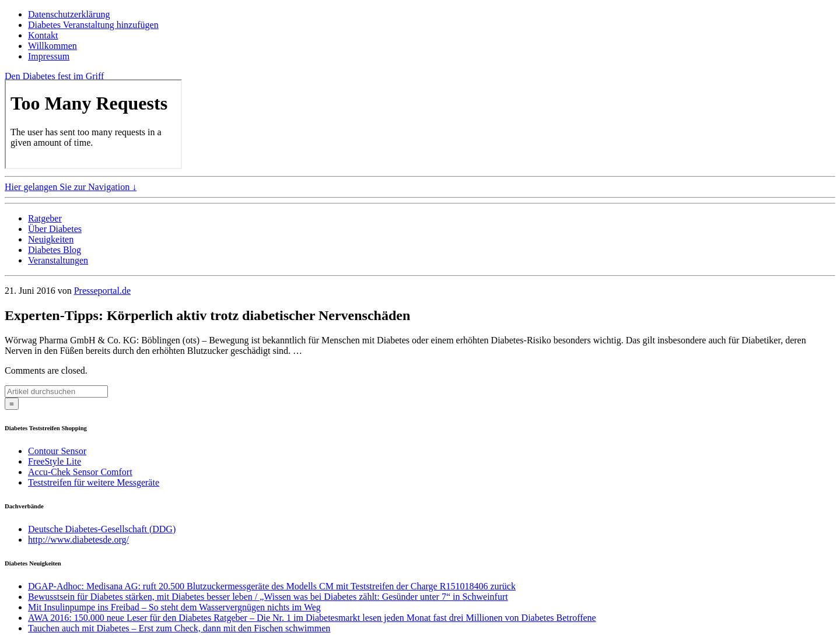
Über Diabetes (55, 229)
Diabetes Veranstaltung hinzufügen (93, 25)
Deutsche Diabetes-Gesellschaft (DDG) (102, 529)
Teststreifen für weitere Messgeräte (94, 482)
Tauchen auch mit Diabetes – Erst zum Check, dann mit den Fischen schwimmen (179, 628)
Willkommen (52, 46)
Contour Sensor (57, 451)
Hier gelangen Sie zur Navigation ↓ (71, 187)
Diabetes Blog (55, 250)
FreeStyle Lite (55, 461)
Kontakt (43, 35)
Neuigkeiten (51, 239)
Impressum (49, 56)
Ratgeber (45, 218)
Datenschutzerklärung (69, 14)
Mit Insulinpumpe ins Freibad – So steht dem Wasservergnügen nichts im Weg (174, 607)
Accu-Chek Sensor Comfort (80, 472)
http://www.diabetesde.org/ (78, 540)
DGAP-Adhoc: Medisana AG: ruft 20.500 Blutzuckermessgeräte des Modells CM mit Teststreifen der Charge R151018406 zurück (272, 586)
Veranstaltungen (58, 260)
